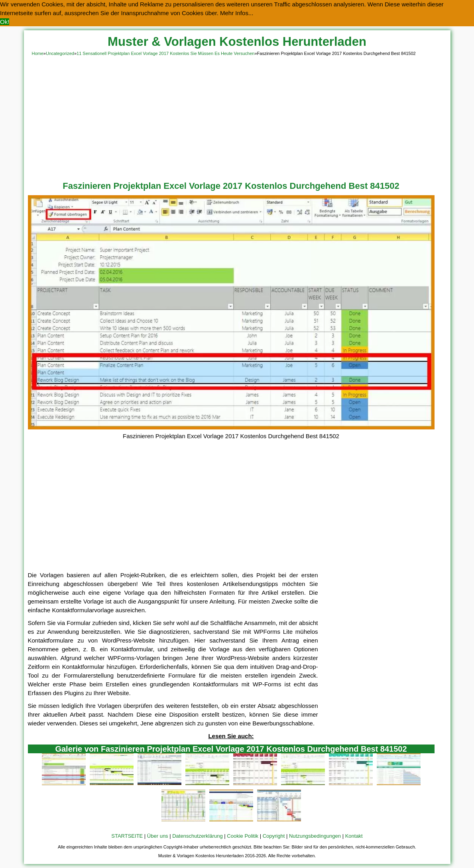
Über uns (158, 836)
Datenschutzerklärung (197, 836)
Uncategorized (60, 53)
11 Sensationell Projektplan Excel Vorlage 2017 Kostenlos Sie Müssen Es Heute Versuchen (165, 53)
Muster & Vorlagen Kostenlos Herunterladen (237, 42)
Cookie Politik (243, 836)
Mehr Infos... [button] (237, 13)
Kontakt (354, 836)
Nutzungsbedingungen (315, 836)
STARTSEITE (127, 836)
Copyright (274, 836)
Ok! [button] (5, 22)
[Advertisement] (237, 117)
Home (38, 53)
